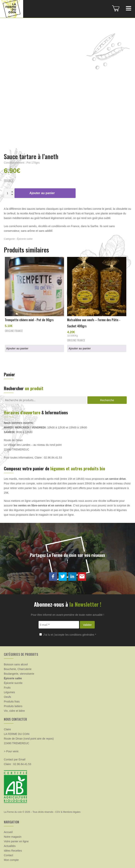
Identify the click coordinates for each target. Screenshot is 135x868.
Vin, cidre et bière (14, 711)
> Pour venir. (11, 751)
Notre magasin (13, 837)
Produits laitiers (13, 706)
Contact (8, 855)
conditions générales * (83, 635)
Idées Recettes (13, 851)
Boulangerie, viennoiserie (19, 674)
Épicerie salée (25, 239)
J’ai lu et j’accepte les (68, 635)
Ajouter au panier (42, 193)
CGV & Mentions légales (68, 812)
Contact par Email (15, 759)
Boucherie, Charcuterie (18, 669)
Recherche (107, 400)
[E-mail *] (59, 625)
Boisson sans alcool (16, 664)
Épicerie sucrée (13, 683)
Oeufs (7, 697)
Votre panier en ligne (16, 841)
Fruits (7, 688)
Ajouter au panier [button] (17, 348)
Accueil (8, 832)
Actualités (10, 846)
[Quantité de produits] (9, 193)
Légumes (9, 692)
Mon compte (11, 860)
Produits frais (12, 702)
